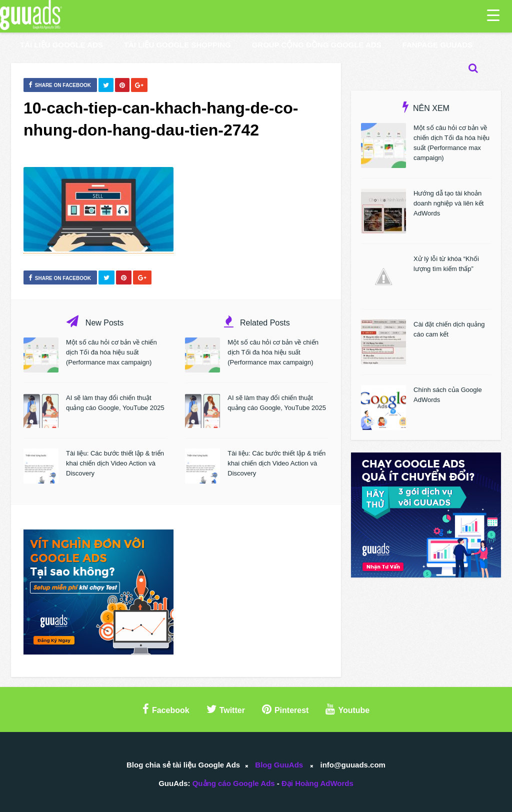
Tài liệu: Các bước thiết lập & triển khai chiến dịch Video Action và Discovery (115, 463)
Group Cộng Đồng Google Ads (317, 45)
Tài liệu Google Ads (61, 45)
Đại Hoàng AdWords (317, 783)
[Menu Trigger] (493, 15)
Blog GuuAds (279, 765)
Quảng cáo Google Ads (234, 783)
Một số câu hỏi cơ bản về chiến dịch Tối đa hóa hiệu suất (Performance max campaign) (111, 352)
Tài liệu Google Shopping (177, 45)
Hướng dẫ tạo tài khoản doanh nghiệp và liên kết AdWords (448, 203)
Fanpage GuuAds (438, 45)
